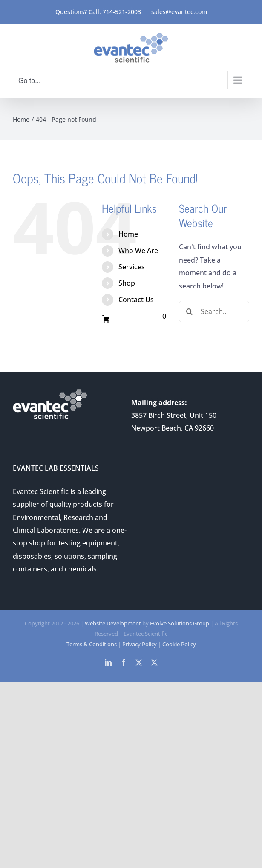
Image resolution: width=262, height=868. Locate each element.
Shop (127, 283)
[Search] (190, 311)
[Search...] (214, 311)
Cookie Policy (179, 644)
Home (128, 234)
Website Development (113, 623)
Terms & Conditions (92, 644)
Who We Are (138, 251)
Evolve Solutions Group (180, 623)
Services (132, 267)
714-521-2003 (122, 12)
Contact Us (136, 300)
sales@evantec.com (179, 12)
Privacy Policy (140, 644)
